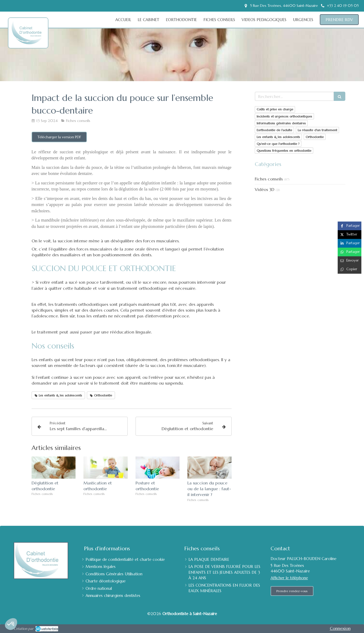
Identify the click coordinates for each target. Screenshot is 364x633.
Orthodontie (315, 137)
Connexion (340, 628)
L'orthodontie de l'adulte (274, 130)
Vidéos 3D (265, 189)
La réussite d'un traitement (317, 130)
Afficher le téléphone (289, 578)
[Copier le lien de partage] (350, 269)
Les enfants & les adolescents (278, 137)
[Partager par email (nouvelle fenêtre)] (350, 261)
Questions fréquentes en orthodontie (284, 151)
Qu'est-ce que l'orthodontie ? (278, 144)
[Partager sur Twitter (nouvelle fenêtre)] (350, 235)
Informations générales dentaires (281, 123)
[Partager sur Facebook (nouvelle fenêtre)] (350, 226)
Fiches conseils (269, 179)
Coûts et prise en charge (275, 109)
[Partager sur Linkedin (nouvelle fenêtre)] (350, 243)
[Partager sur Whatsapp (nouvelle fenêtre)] (350, 252)
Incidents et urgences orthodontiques (284, 116)
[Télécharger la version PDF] (59, 137)
